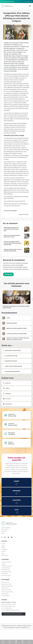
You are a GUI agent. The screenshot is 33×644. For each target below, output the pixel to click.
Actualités (4, 544)
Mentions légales (11, 627)
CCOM (8, 318)
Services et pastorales (6, 575)
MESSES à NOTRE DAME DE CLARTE (17, 328)
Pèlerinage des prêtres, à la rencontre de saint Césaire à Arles (11, 229)
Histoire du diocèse (6, 570)
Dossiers (3, 548)
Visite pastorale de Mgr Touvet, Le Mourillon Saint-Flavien (13, 250)
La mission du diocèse (6, 562)
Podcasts (3, 551)
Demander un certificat (6, 590)
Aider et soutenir (5, 588)
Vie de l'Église (20, 26)
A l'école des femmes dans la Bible (17, 334)
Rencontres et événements (7, 586)
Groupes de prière (5, 596)
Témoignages (4, 550)
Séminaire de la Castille (6, 572)
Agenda (3, 546)
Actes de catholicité (6, 528)
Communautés (5, 573)
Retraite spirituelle (12, 323)
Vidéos (3, 553)
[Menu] (30, 6)
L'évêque (3, 564)
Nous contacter (5, 530)
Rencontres (13, 26)
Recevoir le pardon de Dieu (7, 592)
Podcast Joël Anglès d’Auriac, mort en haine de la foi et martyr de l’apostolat (12, 243)
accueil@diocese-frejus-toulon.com (12, 610)
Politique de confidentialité (21, 627)
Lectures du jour (5, 594)
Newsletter (4, 532)
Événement (27, 26)
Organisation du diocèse (7, 566)
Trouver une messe (6, 582)
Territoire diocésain (6, 568)
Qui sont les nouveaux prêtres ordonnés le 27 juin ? (12, 236)
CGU (28, 627)
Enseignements (5, 555)
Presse (3, 534)
